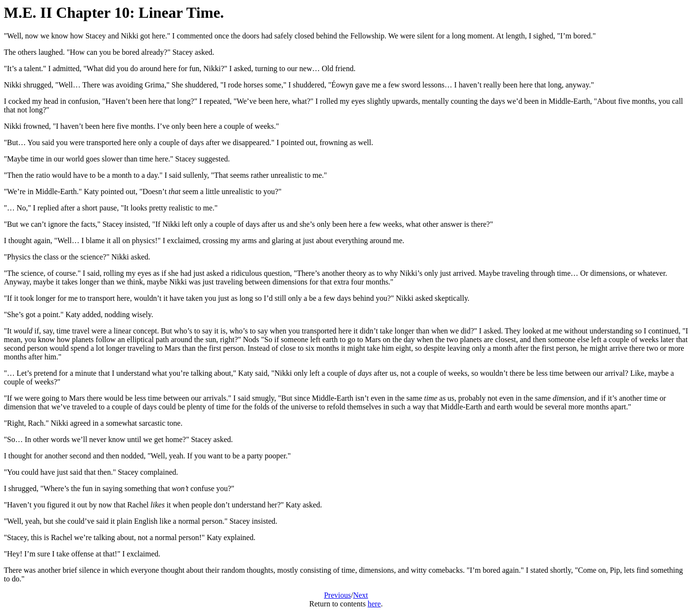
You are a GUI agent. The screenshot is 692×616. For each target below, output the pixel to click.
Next (361, 595)
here (374, 604)
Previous (337, 595)
